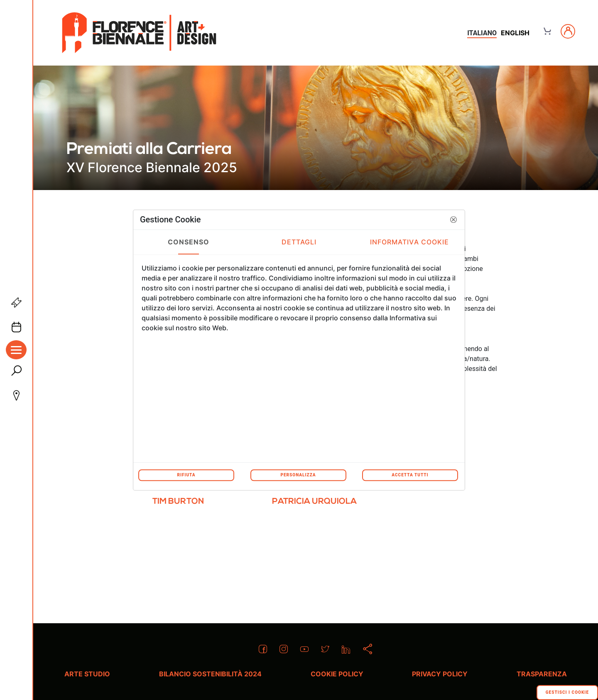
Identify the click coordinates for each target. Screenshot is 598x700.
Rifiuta (186, 475)
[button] (453, 220)
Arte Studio (87, 674)
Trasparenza (542, 674)
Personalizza (298, 475)
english (515, 33)
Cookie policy (337, 674)
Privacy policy (440, 674)
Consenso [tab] (189, 242)
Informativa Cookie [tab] (410, 242)
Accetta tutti (410, 475)
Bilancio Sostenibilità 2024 (210, 674)
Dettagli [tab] (299, 242)
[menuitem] (178, 505)
